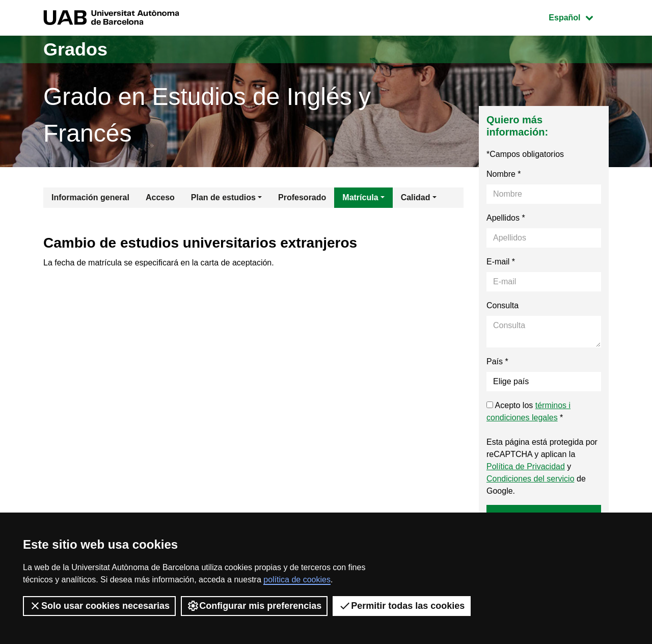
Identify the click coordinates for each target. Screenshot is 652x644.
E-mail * (501, 262)
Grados (75, 49)
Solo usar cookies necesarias (99, 606)
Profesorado (302, 197)
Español (578, 17)
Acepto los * (528, 411)
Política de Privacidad (526, 466)
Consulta (502, 305)
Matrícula (360, 197)
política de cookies (297, 580)
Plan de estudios (223, 197)
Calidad (416, 197)
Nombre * (504, 174)
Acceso (160, 197)
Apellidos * (506, 218)
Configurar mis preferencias (254, 606)
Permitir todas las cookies (402, 606)
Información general (90, 197)
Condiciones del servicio (531, 479)
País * (497, 361)
